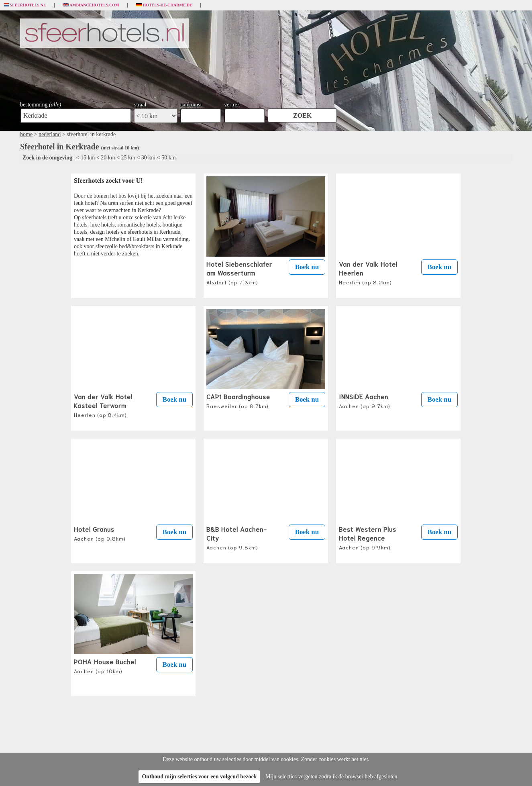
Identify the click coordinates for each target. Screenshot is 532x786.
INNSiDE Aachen (365, 400)
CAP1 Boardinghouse (238, 400)
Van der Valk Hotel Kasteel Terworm (103, 405)
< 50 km (166, 158)
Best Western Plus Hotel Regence (368, 537)
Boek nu (307, 267)
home (26, 134)
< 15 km (86, 158)
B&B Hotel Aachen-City (237, 537)
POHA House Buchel (105, 666)
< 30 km (146, 158)
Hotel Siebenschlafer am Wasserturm (239, 272)
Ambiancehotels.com (91, 5)
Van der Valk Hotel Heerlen (368, 272)
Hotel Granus (100, 533)
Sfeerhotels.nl (25, 5)
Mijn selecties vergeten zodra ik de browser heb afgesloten (331, 777)
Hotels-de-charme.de (164, 5)
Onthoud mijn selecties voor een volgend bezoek (199, 777)
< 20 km (106, 158)
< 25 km (126, 158)
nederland (50, 134)
